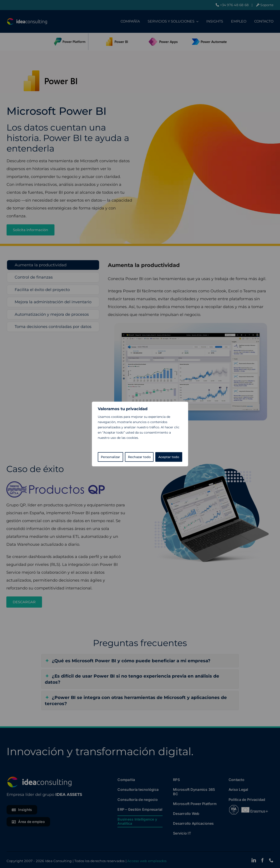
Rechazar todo (139, 457)
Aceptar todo (169, 457)
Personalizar (110, 457)
